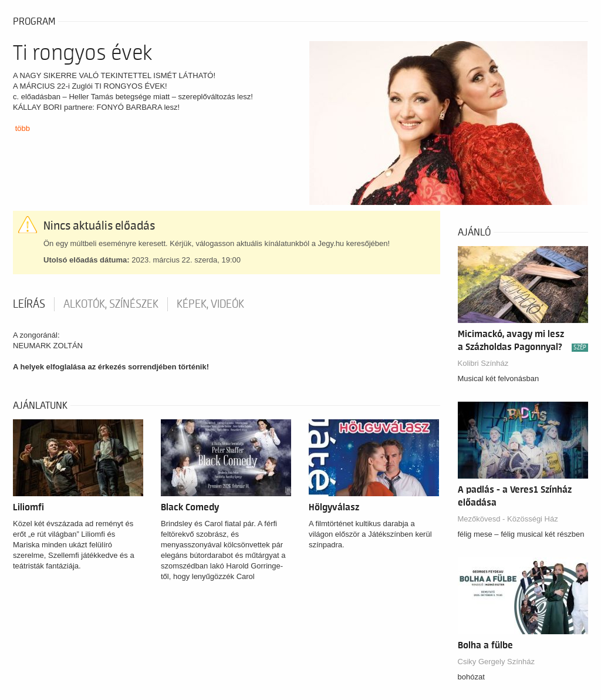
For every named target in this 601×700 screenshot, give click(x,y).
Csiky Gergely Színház (497, 662)
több (23, 128)
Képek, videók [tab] (210, 304)
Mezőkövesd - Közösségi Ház (508, 519)
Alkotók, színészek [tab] (111, 304)
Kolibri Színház (483, 363)
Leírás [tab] (29, 304)
